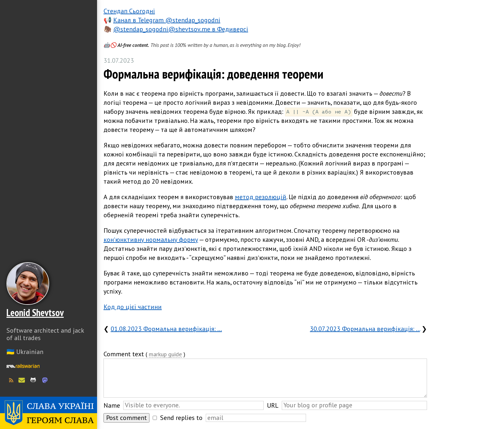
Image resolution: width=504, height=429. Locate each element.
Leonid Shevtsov (35, 312)
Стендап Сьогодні (129, 11)
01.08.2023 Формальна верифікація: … (166, 329)
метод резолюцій (261, 197)
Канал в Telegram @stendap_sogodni (167, 20)
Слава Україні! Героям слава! (49, 413)
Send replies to (181, 418)
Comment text (124, 354)
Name (112, 405)
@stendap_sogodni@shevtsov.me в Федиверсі (181, 29)
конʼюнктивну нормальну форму (151, 240)
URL (273, 405)
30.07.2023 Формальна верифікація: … (365, 329)
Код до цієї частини (133, 307)
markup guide (165, 354)
